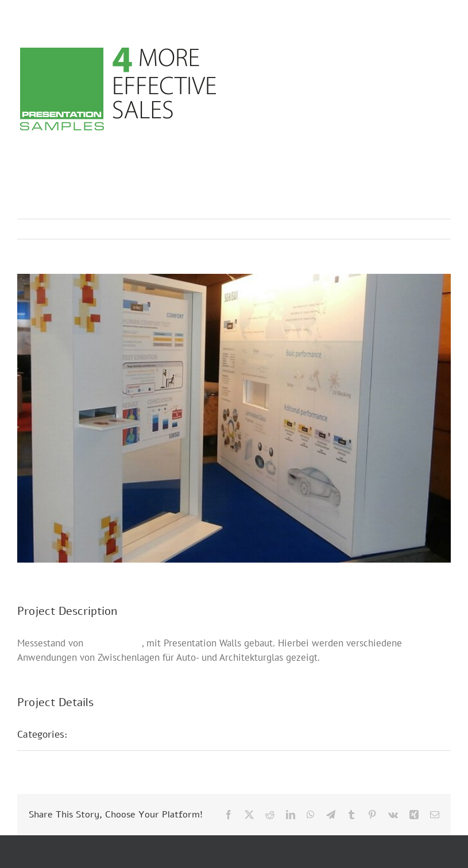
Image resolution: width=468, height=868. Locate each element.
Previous (392, 229)
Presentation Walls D (127, 734)
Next (431, 229)
